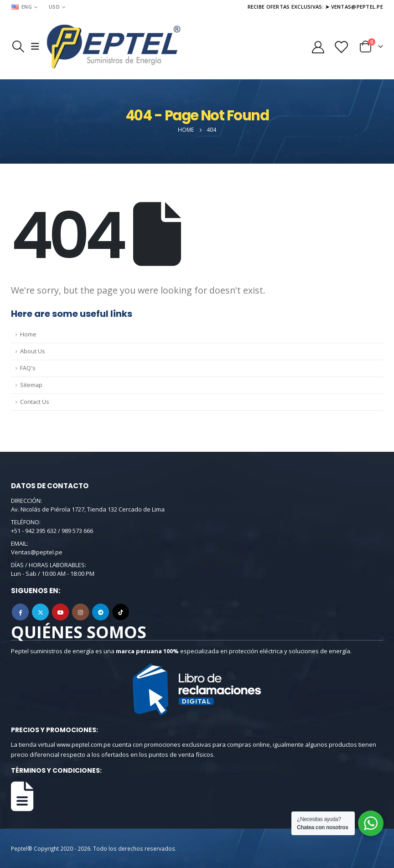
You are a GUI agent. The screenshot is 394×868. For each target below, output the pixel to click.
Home (28, 334)
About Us (33, 351)
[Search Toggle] (18, 46)
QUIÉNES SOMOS (79, 632)
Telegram (101, 612)
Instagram (80, 612)
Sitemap (31, 385)
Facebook (20, 612)
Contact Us (35, 402)
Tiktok (121, 612)
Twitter (40, 612)
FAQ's (28, 368)
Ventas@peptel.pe (37, 552)
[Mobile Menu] (35, 46)
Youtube (60, 612)
